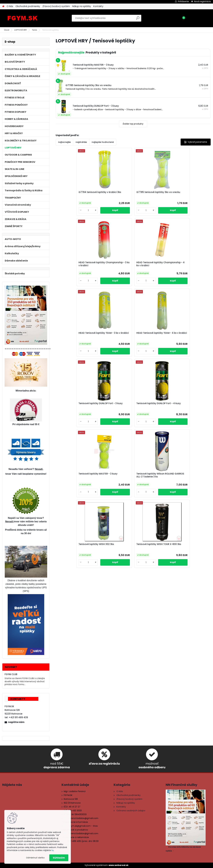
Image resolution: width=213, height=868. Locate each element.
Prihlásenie (183, 1)
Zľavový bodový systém (56, 6)
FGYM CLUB (11, 674)
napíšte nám (16, 722)
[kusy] (65, 213)
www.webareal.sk (118, 865)
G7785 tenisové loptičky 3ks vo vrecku (114, 194)
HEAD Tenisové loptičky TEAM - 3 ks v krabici (72, 266)
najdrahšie (81, 142)
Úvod (7, 30)
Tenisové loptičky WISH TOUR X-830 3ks (188, 338)
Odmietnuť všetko (35, 858)
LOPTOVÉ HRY (21, 30)
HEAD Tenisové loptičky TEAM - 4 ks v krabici (111, 266)
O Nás (10, 6)
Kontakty (98, 6)
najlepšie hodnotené (103, 142)
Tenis (34, 30)
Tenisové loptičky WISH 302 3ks (152, 338)
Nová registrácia (202, 1)
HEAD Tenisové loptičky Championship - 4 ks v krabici (188, 195)
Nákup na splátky (82, 6)
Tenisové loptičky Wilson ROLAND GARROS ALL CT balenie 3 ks (112, 338)
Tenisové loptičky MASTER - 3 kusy (74, 338)
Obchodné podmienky (28, 6)
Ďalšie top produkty (133, 124)
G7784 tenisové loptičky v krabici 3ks (74, 194)
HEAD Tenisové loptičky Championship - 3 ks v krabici (150, 195)
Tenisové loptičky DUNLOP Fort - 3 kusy (151, 266)
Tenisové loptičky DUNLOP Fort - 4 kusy (190, 266)
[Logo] (23, 18)
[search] (138, 19)
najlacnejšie (64, 142)
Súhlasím (59, 858)
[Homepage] (3, 6)
